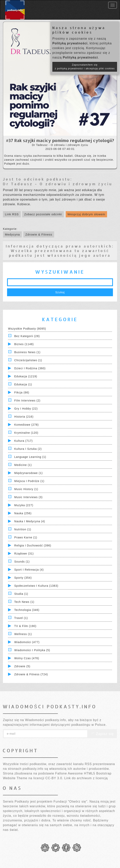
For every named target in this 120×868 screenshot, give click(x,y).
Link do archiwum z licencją (86, 778)
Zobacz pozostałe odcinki (43, 214)
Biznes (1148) (24, 344)
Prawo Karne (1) (26, 537)
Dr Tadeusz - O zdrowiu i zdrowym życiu (58, 184)
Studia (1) (21, 594)
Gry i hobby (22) (26, 409)
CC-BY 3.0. (54, 778)
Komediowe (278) (27, 425)
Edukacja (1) (23, 384)
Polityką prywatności (70, 43)
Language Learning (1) (30, 457)
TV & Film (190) (25, 626)
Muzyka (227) (24, 505)
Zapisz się (102, 734)
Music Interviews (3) (28, 497)
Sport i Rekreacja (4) (29, 570)
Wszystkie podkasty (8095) (27, 329)
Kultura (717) (24, 441)
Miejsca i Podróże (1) (29, 481)
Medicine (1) (23, 465)
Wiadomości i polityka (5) (32, 650)
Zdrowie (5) (22, 666)
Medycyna (12, 234)
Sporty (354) (23, 578)
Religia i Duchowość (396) (33, 545)
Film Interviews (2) (27, 401)
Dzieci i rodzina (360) (30, 368)
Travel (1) (21, 618)
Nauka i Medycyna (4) (30, 521)
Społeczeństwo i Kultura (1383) (36, 586)
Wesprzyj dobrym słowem (86, 214)
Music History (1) (26, 489)
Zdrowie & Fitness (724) (31, 674)
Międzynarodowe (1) (29, 473)
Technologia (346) (27, 610)
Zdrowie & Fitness (39, 234)
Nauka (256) (23, 513)
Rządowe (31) (24, 554)
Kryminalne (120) (26, 433)
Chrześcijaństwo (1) (28, 360)
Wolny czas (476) (27, 658)
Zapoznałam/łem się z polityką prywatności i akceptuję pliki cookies (85, 67)
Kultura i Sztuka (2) (28, 449)
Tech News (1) (24, 602)
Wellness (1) (23, 634)
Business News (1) (27, 352)
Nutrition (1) (23, 529)
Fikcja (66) (22, 392)
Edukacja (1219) (26, 376)
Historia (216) (24, 417)
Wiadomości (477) (27, 642)
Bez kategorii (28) (27, 336)
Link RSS (12, 214)
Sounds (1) (22, 562)
